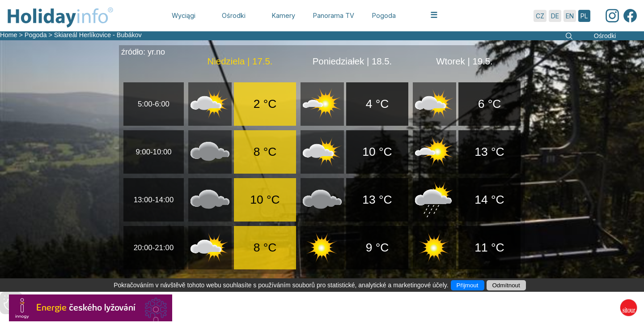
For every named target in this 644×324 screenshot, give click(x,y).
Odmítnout (506, 285)
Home (8, 35)
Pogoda (36, 35)
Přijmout (468, 285)
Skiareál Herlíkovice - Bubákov (98, 35)
